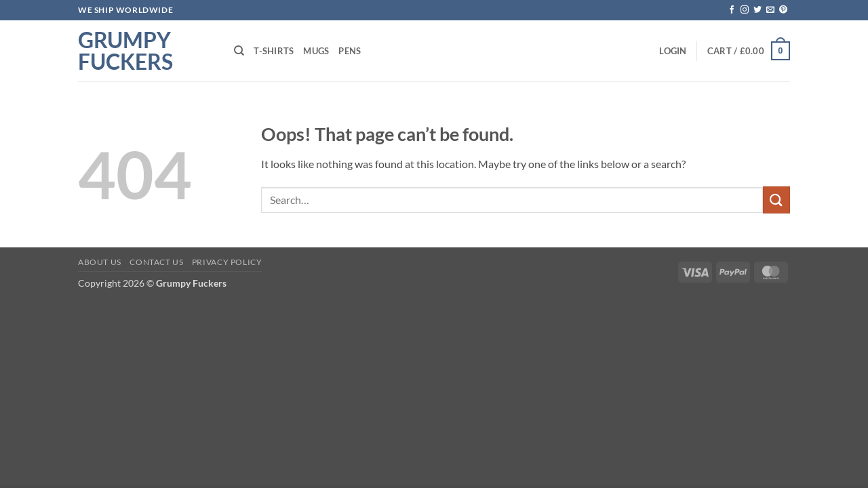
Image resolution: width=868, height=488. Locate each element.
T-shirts (274, 51)
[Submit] (776, 200)
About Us (100, 262)
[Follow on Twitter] (757, 10)
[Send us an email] (770, 10)
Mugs (316, 51)
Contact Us (156, 262)
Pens (350, 51)
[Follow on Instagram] (745, 10)
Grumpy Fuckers (125, 51)
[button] (673, 51)
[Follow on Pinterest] (783, 10)
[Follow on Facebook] (732, 10)
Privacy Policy (227, 262)
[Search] (239, 51)
